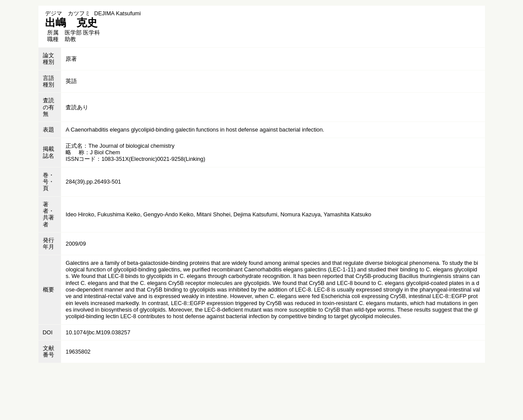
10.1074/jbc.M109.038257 (98, 332)
